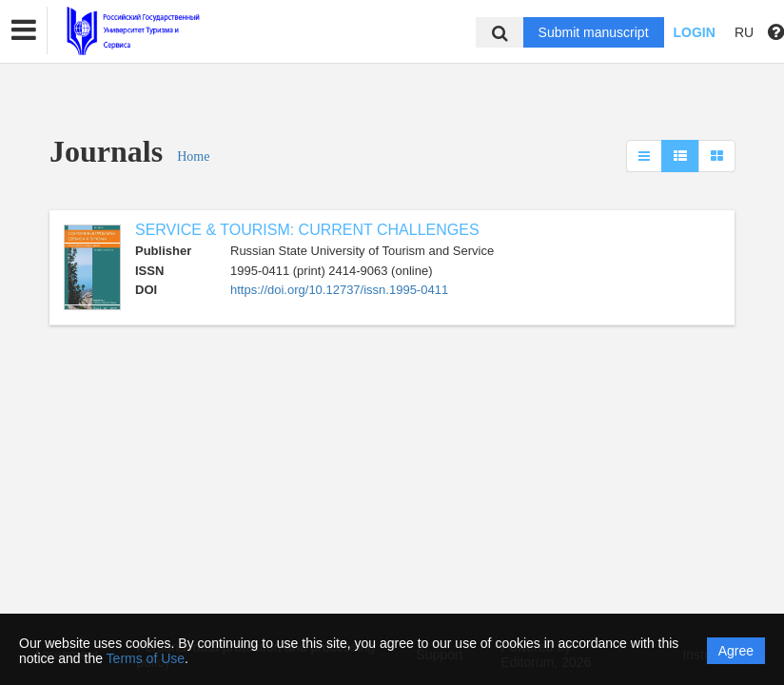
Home (193, 157)
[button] (24, 30)
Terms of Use (146, 658)
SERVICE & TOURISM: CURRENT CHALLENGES (307, 230)
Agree (736, 651)
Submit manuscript (594, 32)
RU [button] (744, 32)
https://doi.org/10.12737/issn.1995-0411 (339, 290)
